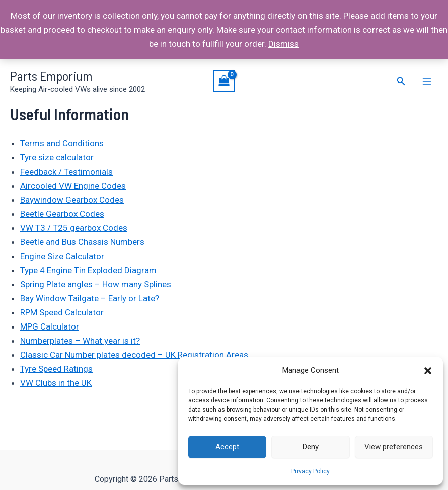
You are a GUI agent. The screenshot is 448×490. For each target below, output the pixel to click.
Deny (311, 447)
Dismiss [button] (284, 44)
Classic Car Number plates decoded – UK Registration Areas (134, 355)
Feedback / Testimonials (66, 172)
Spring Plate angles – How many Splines (96, 284)
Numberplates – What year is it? (80, 341)
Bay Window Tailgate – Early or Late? (90, 298)
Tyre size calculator (57, 157)
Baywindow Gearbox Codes (72, 200)
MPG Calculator (50, 326)
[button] (428, 371)
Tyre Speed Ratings (56, 369)
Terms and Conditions (62, 143)
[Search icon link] (401, 81)
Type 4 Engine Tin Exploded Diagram (88, 270)
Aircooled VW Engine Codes (73, 186)
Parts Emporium (51, 76)
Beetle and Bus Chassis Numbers (82, 242)
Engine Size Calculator (62, 256)
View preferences (394, 447)
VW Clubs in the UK (56, 383)
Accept (227, 447)
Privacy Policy (311, 471)
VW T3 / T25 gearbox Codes (74, 228)
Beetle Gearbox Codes (62, 214)
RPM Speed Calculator (62, 312)
